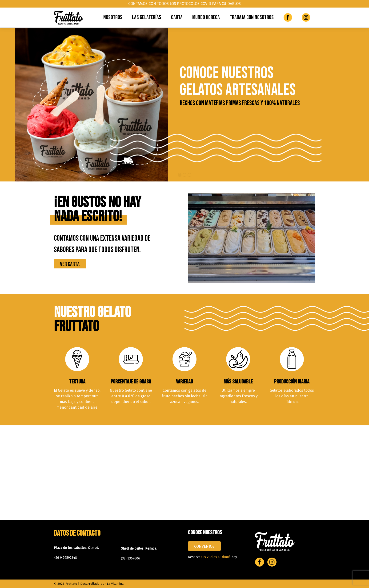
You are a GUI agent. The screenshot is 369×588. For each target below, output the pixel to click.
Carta (177, 17)
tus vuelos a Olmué (216, 557)
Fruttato (71, 584)
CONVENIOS (204, 546)
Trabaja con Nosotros (252, 17)
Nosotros (113, 17)
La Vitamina (115, 584)
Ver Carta (70, 264)
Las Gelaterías (147, 17)
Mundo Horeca (206, 17)
